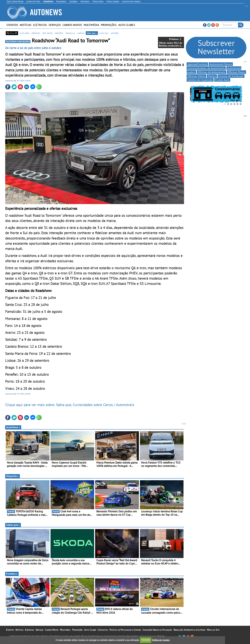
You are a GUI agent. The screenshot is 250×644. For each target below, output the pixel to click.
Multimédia (91, 25)
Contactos (103, 630)
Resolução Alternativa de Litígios (189, 630)
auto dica (104, 33)
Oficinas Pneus (236, 72)
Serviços (55, 25)
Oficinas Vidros (196, 76)
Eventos (12, 25)
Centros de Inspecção (200, 80)
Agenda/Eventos (197, 64)
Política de (161, 640)
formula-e (70, 33)
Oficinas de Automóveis (211, 72)
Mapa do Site (213, 630)
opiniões (115, 33)
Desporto (12, 476)
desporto (59, 33)
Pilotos (212, 76)
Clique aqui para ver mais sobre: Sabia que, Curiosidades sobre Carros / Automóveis (70, 405)
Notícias (26, 25)
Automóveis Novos (221, 64)
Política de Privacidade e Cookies (125, 630)
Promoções (109, 25)
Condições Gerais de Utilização (157, 630)
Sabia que (13, 525)
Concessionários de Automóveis (206, 68)
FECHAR (146, 640)
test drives (47, 33)
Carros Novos (72, 25)
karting (81, 33)
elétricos (36, 33)
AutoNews (13, 427)
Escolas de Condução (231, 76)
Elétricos (40, 25)
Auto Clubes (127, 25)
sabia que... (92, 33)
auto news (24, 33)
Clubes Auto (222, 80)
